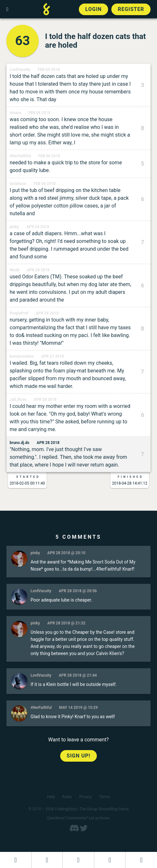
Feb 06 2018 (39, 113)
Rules (67, 797)
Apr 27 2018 (53, 356)
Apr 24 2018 (38, 227)
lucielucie (18, 184)
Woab (14, 270)
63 (23, 41)
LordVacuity (20, 70)
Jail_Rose (18, 400)
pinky (14, 227)
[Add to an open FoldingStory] (78, 860)
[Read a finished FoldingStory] (110, 860)
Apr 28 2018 (45, 400)
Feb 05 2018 (49, 70)
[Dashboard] (16, 860)
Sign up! (78, 756)
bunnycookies (22, 356)
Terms (105, 797)
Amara (15, 113)
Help (51, 797)
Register (131, 9)
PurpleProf (19, 313)
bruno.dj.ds (19, 443)
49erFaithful (20, 156)
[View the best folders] (141, 860)
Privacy (85, 797)
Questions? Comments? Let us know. (79, 818)
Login (93, 9)
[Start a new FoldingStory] (47, 860)
